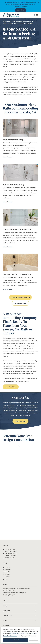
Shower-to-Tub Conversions (17, 274)
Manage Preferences (34, 640)
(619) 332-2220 (9, 558)
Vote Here (21, 10)
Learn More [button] (11, 387)
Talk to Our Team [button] (20, 421)
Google (7, 577)
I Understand (15, 640)
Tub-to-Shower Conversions (17, 229)
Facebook (8, 567)
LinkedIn (8, 574)
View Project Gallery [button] (20, 303)
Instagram (8, 569)
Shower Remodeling (13, 140)
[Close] (39, 2)
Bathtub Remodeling (14, 185)
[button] (34, 15)
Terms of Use (24, 633)
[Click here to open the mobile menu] (37, 15)
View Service (8, 157)
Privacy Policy (15, 633)
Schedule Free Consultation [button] (20, 297)
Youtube (7, 572)
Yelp (6, 579)
